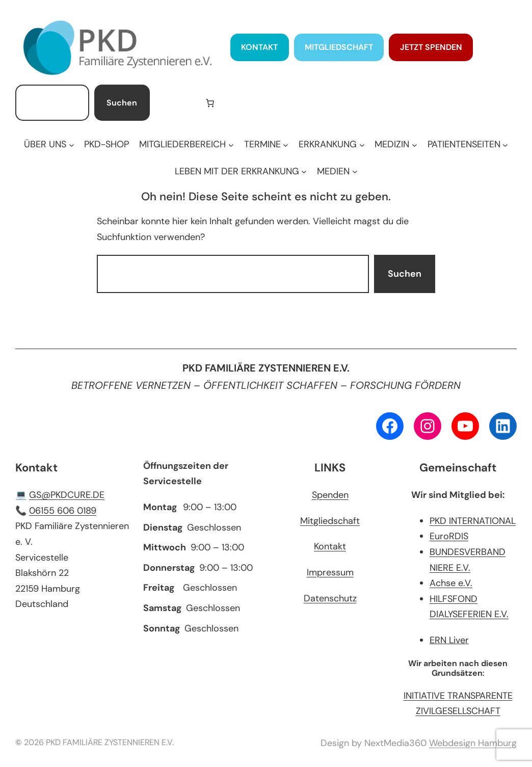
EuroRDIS (449, 536)
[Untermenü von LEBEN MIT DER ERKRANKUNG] (241, 171)
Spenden (330, 495)
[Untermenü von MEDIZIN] (396, 144)
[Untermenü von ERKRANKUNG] (331, 144)
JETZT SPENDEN (431, 47)
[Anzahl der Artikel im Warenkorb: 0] (210, 103)
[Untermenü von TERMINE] (266, 144)
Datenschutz (330, 598)
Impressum (330, 572)
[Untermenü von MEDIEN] (337, 171)
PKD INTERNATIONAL (473, 521)
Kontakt (330, 546)
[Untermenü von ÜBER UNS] (49, 144)
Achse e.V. (451, 583)
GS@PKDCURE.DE (67, 495)
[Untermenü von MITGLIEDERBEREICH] (186, 144)
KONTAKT (259, 47)
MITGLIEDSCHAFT (339, 47)
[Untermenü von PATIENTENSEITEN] (468, 144)
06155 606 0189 (63, 511)
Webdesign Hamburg (473, 743)
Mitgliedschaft (330, 521)
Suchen (122, 103)
